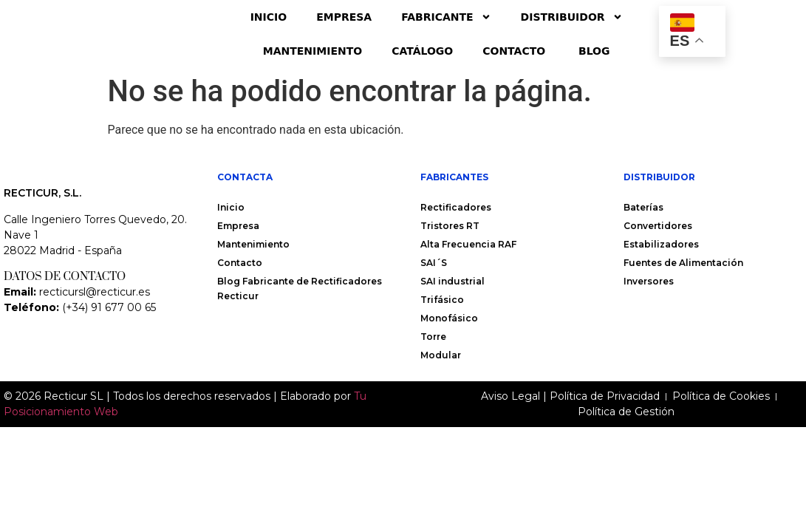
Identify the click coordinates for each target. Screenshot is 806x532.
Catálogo (422, 51)
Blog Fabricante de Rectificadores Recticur (300, 289)
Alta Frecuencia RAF (468, 244)
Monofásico (449, 318)
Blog (594, 51)
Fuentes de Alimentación (683, 263)
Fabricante (446, 17)
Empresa (344, 17)
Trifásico (442, 300)
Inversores (649, 281)
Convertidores (658, 226)
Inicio (269, 17)
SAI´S (434, 263)
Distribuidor (572, 17)
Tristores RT (450, 226)
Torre (433, 337)
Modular (441, 355)
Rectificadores (456, 207)
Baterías (643, 207)
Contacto (516, 51)
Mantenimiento (313, 51)
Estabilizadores (661, 244)
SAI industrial (452, 281)
